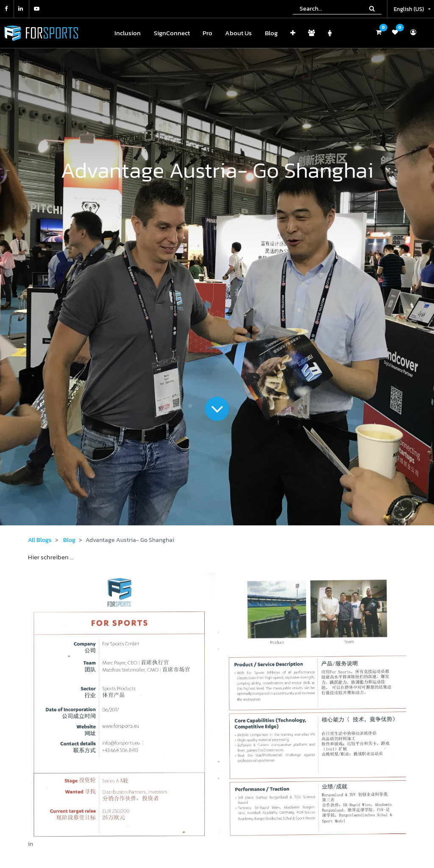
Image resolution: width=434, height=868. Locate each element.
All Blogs (40, 540)
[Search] (372, 8)
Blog (69, 540)
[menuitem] (128, 33)
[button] (293, 33)
